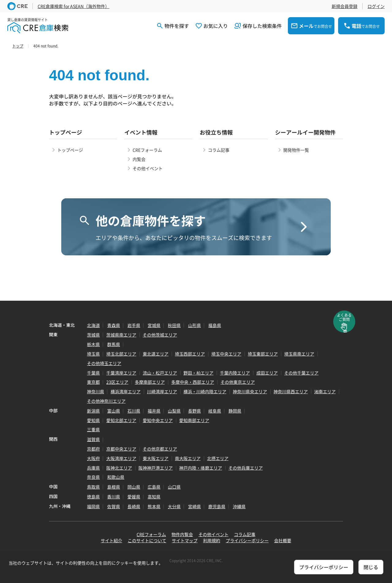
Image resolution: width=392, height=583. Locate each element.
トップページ (70, 150)
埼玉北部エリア (121, 354)
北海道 (93, 325)
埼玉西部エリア (190, 354)
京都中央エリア (121, 449)
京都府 (93, 449)
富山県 (114, 411)
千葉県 (93, 373)
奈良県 (93, 477)
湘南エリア (325, 391)
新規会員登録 (345, 6)
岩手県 (134, 325)
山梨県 (174, 411)
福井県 (154, 411)
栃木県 (93, 344)
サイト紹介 (111, 540)
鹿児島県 (217, 506)
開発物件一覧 (296, 150)
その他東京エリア (238, 382)
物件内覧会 (182, 534)
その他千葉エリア (301, 373)
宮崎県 (194, 506)
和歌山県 (116, 477)
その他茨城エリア (160, 335)
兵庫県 (93, 468)
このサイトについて (147, 540)
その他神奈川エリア (106, 401)
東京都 (93, 382)
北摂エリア (218, 458)
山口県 (174, 487)
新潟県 (93, 411)
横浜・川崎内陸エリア (205, 391)
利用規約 (212, 540)
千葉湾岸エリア (121, 373)
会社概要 (283, 540)
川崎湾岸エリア (162, 391)
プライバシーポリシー (247, 540)
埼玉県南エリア (299, 354)
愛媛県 (134, 497)
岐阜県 (215, 411)
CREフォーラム (147, 150)
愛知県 (93, 420)
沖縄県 (239, 506)
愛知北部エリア (121, 420)
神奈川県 (96, 391)
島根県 (114, 487)
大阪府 (93, 458)
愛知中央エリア (158, 420)
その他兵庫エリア (246, 468)
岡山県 (134, 487)
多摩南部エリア (150, 382)
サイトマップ (185, 540)
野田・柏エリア (198, 373)
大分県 (174, 506)
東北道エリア (156, 354)
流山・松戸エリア (160, 373)
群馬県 (114, 344)
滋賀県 (93, 439)
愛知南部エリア (194, 420)
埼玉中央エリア (226, 354)
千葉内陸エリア (235, 373)
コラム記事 (219, 150)
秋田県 (174, 325)
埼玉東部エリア (263, 354)
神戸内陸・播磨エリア (201, 468)
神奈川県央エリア (250, 391)
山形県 (194, 325)
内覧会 (139, 159)
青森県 (114, 325)
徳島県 (93, 497)
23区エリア (117, 382)
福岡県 (93, 506)
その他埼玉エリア (104, 363)
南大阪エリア (188, 458)
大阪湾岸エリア (121, 458)
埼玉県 (93, 354)
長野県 (194, 411)
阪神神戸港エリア (156, 468)
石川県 (134, 411)
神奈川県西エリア (291, 391)
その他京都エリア (160, 449)
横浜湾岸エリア (126, 391)
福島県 (215, 325)
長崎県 (134, 506)
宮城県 (154, 325)
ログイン (376, 6)
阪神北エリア (119, 468)
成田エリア (267, 373)
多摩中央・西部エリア (193, 382)
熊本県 (154, 506)
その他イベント (148, 168)
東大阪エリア (156, 458)
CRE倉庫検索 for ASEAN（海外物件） (73, 6)
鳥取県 (93, 487)
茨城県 (93, 335)
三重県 (93, 429)
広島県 (154, 487)
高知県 (154, 497)
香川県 (114, 497)
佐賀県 (114, 506)
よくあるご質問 (344, 317)
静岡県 (235, 411)
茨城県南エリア (121, 335)
